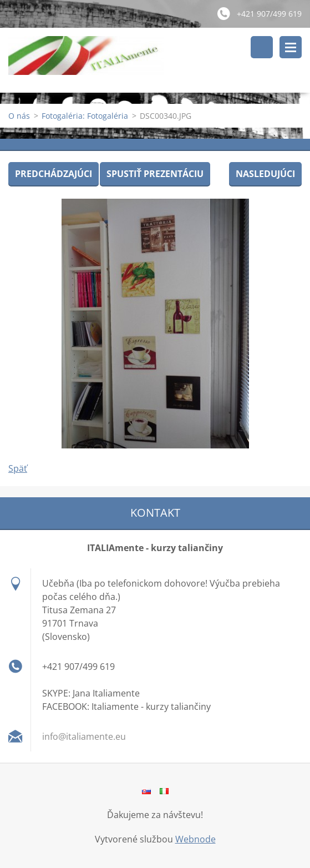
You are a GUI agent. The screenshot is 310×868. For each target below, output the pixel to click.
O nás (19, 116)
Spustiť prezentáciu (155, 174)
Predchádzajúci (54, 174)
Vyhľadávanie (262, 47)
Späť (18, 468)
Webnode (195, 839)
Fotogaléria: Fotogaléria (85, 116)
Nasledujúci (265, 174)
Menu (291, 47)
